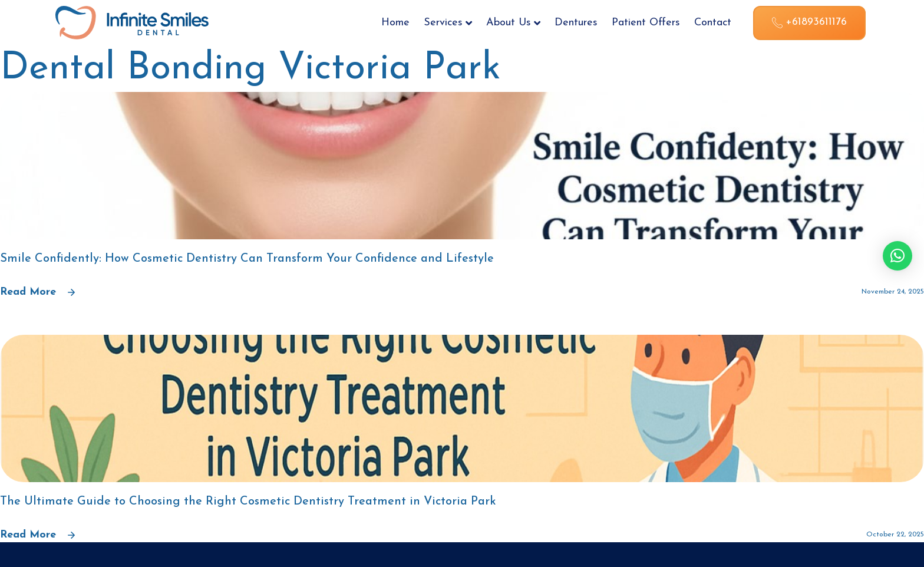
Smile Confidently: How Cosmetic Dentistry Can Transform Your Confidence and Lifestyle (247, 259)
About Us (513, 23)
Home (395, 23)
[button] (897, 256)
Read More (37, 292)
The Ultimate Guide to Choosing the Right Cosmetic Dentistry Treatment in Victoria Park (248, 502)
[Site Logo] (132, 22)
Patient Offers (646, 23)
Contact (713, 23)
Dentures (576, 23)
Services (448, 23)
